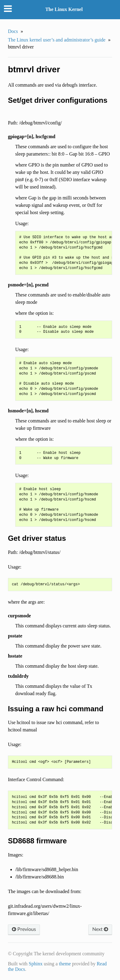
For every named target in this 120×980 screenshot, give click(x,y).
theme (65, 964)
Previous (24, 929)
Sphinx (35, 964)
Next (100, 929)
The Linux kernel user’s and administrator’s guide (57, 40)
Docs (13, 31)
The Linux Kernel (64, 9)
